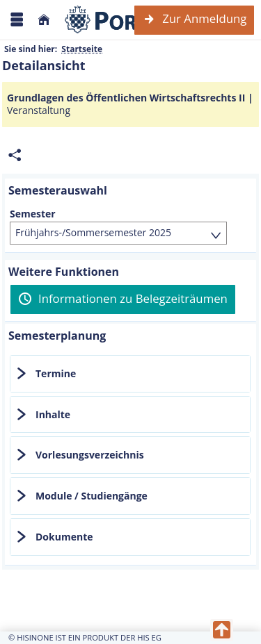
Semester (33, 214)
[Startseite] (44, 20)
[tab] (130, 374)
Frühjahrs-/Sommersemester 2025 (93, 232)
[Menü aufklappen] (17, 20)
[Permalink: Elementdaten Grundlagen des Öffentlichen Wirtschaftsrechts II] (15, 155)
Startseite (82, 49)
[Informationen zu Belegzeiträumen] (123, 299)
